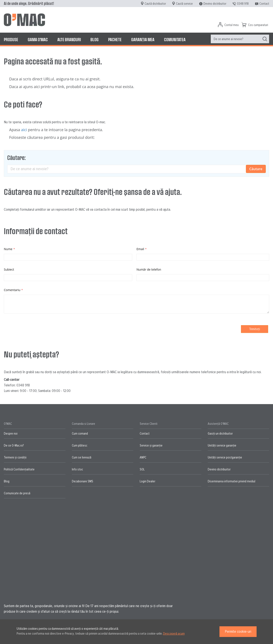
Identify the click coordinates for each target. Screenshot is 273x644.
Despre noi (11, 434)
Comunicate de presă (17, 493)
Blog (7, 481)
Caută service (184, 4)
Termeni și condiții (15, 457)
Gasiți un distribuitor (220, 434)
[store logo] (24, 20)
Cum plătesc (80, 445)
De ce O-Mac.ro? (14, 445)
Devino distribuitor (215, 4)
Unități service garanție (222, 445)
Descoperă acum (174, 634)
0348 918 (243, 4)
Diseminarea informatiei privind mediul (232, 481)
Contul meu (232, 25)
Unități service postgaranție (225, 457)
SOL (142, 469)
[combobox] (240, 39)
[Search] (265, 39)
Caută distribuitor (155, 4)
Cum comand (80, 434)
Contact (264, 4)
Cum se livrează (82, 457)
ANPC (143, 457)
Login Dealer (147, 481)
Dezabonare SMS (83, 481)
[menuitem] (11, 39)
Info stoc (77, 469)
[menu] (136, 39)
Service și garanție (151, 445)
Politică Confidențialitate (19, 469)
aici (24, 130)
